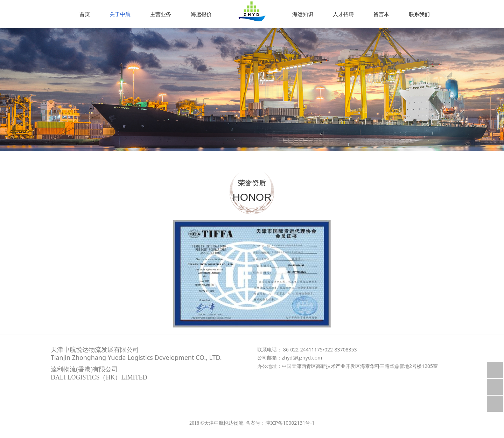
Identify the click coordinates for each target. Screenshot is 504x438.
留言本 (381, 14)
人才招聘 (343, 14)
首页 (85, 14)
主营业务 (161, 14)
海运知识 (303, 14)
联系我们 (419, 14)
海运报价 (201, 14)
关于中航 (120, 14)
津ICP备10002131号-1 (290, 423)
